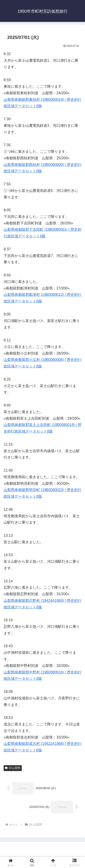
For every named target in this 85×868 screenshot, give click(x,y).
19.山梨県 (13, 768)
